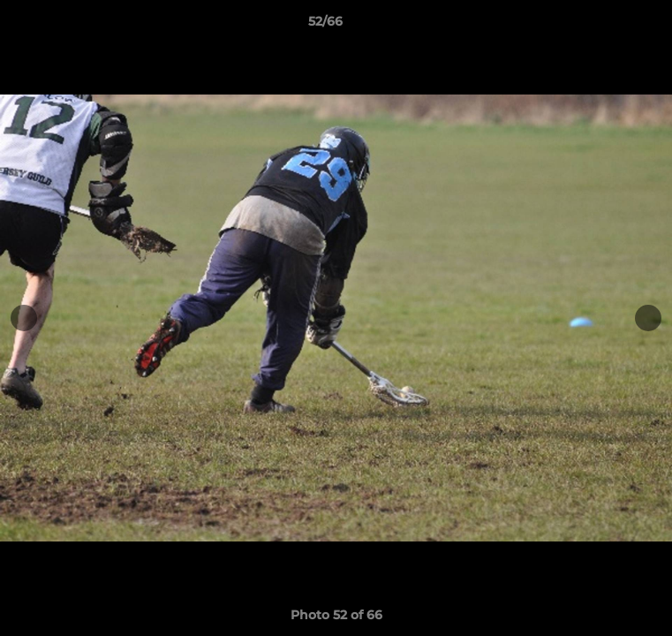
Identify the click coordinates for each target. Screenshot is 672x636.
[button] (608, 26)
